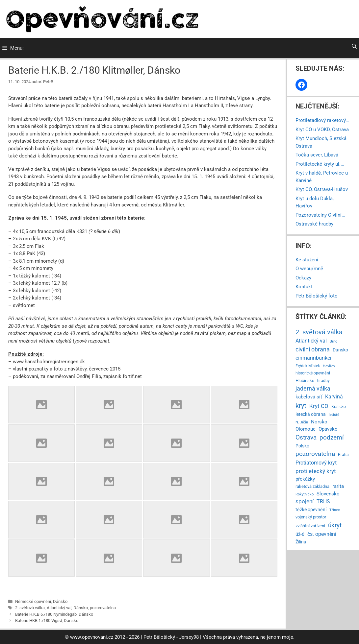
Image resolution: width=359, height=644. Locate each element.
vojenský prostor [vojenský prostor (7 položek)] (311, 517)
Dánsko (60, 601)
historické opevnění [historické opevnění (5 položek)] (313, 373)
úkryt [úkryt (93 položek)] (335, 525)
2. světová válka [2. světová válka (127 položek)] (319, 332)
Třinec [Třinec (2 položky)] (335, 510)
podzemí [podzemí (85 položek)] (332, 437)
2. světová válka (30, 608)
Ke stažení (307, 260)
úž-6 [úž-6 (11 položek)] (300, 534)
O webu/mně (309, 269)
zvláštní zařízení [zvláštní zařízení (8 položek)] (310, 526)
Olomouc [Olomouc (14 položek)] (306, 429)
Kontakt (304, 287)
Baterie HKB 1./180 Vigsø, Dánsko (47, 620)
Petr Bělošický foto (317, 296)
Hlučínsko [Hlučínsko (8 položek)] (305, 381)
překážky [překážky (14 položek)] (305, 479)
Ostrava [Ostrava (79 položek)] (306, 438)
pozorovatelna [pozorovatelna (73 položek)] (315, 454)
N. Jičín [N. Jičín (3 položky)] (302, 422)
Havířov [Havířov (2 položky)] (329, 366)
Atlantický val (59, 608)
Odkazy (303, 278)
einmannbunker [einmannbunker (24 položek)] (314, 358)
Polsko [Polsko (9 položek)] (302, 446)
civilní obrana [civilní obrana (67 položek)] (313, 349)
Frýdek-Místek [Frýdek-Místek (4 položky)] (308, 366)
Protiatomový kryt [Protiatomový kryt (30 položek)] (316, 463)
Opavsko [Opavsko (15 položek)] (328, 429)
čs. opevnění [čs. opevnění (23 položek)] (322, 534)
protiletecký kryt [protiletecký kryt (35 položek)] (316, 471)
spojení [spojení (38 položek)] (305, 501)
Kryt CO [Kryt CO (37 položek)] (319, 406)
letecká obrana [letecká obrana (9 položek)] (311, 414)
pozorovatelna (103, 608)
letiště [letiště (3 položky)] (334, 415)
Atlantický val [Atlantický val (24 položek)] (311, 341)
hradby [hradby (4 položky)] (323, 381)
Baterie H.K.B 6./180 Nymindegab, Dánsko (54, 614)
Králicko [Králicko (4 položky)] (339, 407)
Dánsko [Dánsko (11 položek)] (340, 350)
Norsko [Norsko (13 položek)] (319, 422)
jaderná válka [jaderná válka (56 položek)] (313, 388)
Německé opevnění (33, 601)
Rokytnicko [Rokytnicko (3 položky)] (305, 494)
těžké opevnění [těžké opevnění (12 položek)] (311, 510)
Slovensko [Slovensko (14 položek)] (328, 494)
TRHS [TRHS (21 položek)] (323, 502)
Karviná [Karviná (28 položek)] (334, 397)
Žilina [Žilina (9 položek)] (301, 542)
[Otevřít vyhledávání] (354, 46)
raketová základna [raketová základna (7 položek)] (312, 486)
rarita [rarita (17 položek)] (338, 486)
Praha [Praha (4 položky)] (343, 455)
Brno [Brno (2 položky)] (333, 341)
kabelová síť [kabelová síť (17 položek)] (309, 397)
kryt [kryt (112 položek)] (301, 406)
